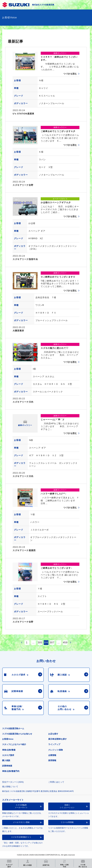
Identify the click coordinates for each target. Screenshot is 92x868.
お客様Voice (8, 739)
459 (65, 643)
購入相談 (6, 760)
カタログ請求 (8, 755)
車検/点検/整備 (9, 750)
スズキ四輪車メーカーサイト (21, 806)
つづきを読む (70, 74)
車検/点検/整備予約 (11, 771)
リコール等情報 (67, 822)
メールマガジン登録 (21, 822)
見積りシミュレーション (67, 806)
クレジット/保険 (56, 750)
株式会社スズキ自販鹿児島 (43, 5)
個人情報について (10, 787)
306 (46, 643)
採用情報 (52, 760)
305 (40, 643)
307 (52, 643)
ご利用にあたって (56, 782)
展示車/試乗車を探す (58, 739)
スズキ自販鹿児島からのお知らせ (17, 734)
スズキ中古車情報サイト (21, 837)
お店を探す (53, 734)
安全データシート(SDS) (13, 782)
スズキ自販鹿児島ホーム (13, 728)
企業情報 (52, 755)
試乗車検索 (7, 766)
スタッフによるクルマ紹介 (14, 744)
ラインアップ (54, 744)
